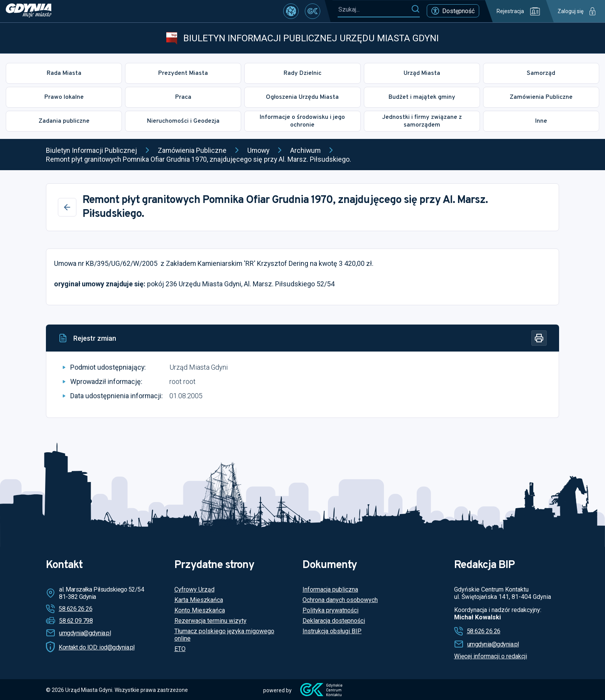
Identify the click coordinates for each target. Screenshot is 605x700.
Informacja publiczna (330, 589)
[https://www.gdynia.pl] (29, 11)
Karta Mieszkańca (199, 600)
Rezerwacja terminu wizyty (210, 621)
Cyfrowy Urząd (194, 589)
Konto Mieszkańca (200, 610)
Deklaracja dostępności (334, 621)
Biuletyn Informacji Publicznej (91, 150)
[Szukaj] (415, 9)
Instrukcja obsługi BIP (332, 631)
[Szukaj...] (374, 9)
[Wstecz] (67, 207)
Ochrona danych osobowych (340, 600)
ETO (180, 649)
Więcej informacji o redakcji (491, 656)
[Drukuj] (539, 338)
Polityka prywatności (330, 610)
